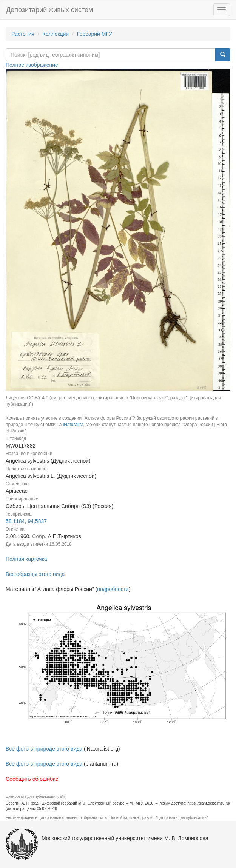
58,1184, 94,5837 (26, 521)
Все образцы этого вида (35, 574)
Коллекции (56, 34)
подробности (113, 589)
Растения (23, 34)
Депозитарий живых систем (49, 10)
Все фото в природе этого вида (44, 749)
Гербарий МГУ (95, 34)
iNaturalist (73, 425)
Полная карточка (26, 559)
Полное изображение (32, 65)
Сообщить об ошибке (32, 779)
